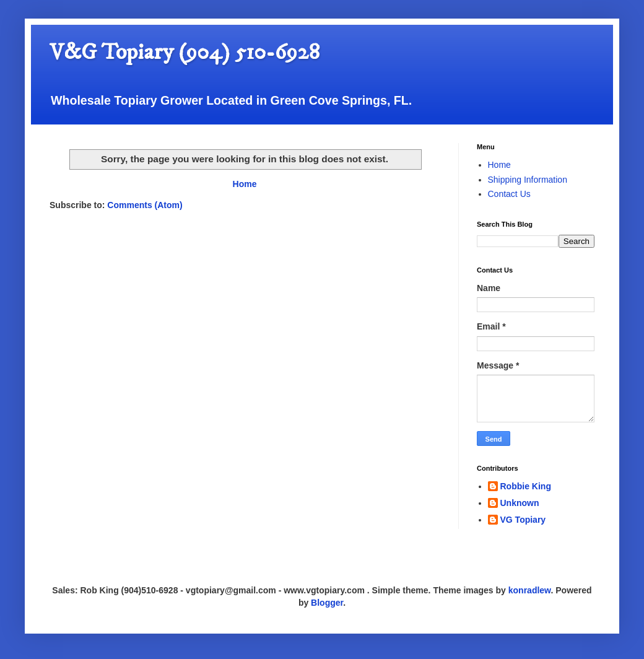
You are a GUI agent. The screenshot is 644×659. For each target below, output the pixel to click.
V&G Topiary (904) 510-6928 (185, 52)
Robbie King (526, 486)
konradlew (530, 590)
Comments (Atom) (145, 205)
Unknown (520, 503)
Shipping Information (528, 180)
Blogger (327, 603)
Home (245, 184)
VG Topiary (523, 520)
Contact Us (509, 194)
